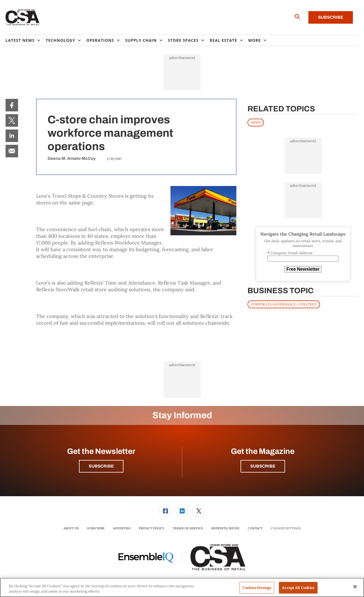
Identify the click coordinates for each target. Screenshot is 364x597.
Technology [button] (60, 40)
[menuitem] (26, 40)
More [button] (255, 40)
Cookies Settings (286, 528)
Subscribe (331, 17)
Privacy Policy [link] (152, 528)
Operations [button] (100, 40)
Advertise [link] (122, 528)
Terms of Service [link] (188, 528)
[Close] (355, 587)
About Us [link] (71, 528)
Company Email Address (290, 253)
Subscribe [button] (101, 466)
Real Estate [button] (223, 40)
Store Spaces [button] (183, 40)
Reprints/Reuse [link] (225, 528)
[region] (182, 587)
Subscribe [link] (96, 528)
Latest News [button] (20, 40)
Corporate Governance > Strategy (284, 304)
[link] (12, 105)
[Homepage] (23, 18)
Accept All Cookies (298, 588)
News (256, 122)
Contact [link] (255, 528)
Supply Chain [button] (141, 40)
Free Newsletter (303, 269)
